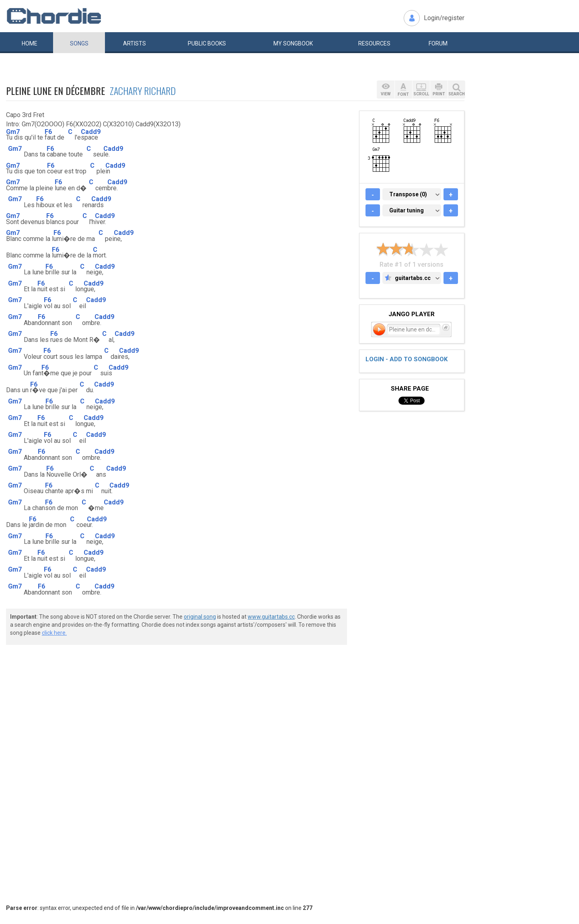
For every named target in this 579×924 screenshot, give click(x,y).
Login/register (444, 18)
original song (200, 617)
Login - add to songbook (407, 359)
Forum (438, 43)
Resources (374, 43)
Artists (134, 43)
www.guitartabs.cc (271, 617)
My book (293, 43)
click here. (54, 633)
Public (207, 43)
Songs (79, 43)
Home (30, 43)
